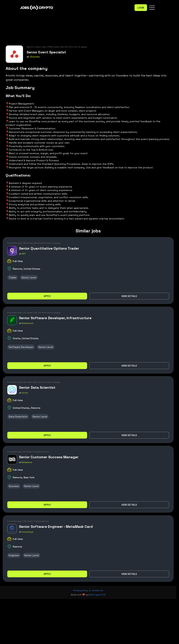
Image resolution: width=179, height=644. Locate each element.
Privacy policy (81, 590)
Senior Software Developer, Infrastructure (55, 318)
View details (129, 296)
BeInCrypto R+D (97, 595)
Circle (25, 393)
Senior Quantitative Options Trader (49, 248)
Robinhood (27, 323)
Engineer (14, 555)
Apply (47, 296)
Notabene (27, 462)
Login (141, 8)
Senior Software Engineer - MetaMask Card (56, 527)
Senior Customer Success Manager (49, 457)
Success (14, 486)
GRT (24, 254)
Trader (13, 277)
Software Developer (21, 347)
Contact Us (97, 590)
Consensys (27, 532)
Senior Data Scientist (37, 387)
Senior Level (29, 277)
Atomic (35, 57)
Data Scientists (18, 417)
